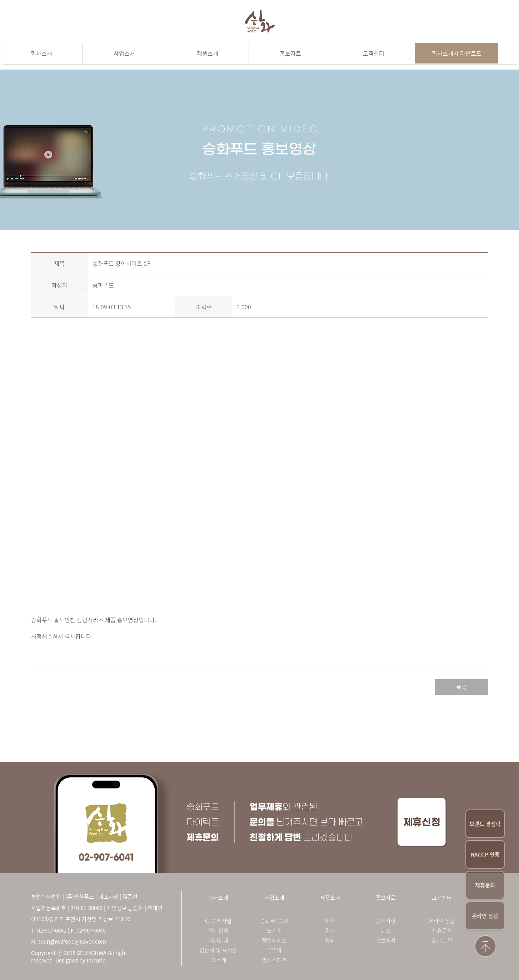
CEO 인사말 (218, 921)
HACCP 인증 (485, 854)
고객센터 (374, 53)
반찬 (330, 921)
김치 (330, 931)
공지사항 (386, 921)
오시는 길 (442, 941)
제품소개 (208, 53)
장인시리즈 (274, 941)
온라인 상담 (485, 916)
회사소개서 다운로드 (457, 53)
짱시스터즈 (274, 960)
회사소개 (41, 53)
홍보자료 (290, 53)
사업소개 (124, 53)
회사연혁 (218, 931)
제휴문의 (485, 885)
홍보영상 (386, 941)
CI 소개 (218, 960)
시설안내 (218, 941)
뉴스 (386, 931)
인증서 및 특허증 (218, 950)
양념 (330, 941)
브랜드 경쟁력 (485, 824)
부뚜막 (274, 950)
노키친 (274, 931)
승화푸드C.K (274, 921)
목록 (461, 687)
